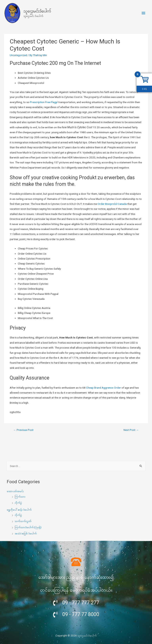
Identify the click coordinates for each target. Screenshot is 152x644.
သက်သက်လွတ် (23, 521)
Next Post (131, 430)
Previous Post (24, 430)
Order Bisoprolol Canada (112, 204)
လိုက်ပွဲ (18, 503)
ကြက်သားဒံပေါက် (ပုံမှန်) (28, 527)
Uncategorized (18, 55)
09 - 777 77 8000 (81, 614)
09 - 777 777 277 (81, 603)
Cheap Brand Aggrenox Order (104, 388)
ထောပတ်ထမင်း (15, 491)
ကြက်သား (20, 496)
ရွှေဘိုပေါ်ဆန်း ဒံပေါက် (19, 510)
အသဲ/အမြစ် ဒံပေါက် (26, 533)
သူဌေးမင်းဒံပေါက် (37, 11)
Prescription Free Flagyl (44, 102)
